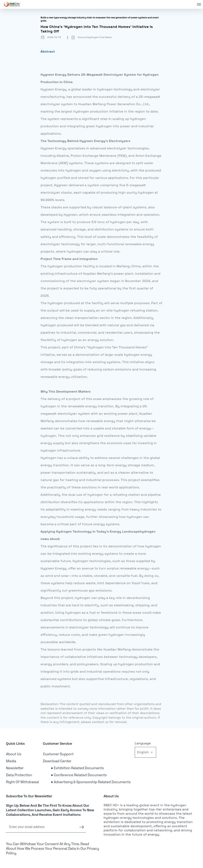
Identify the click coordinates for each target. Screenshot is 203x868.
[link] (12, 4)
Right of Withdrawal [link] (22, 782)
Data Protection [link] (19, 775)
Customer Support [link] (58, 754)
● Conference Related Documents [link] (79, 775)
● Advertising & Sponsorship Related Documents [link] (91, 782)
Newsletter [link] (15, 768)
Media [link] (11, 761)
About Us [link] (14, 754)
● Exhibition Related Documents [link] (77, 768)
